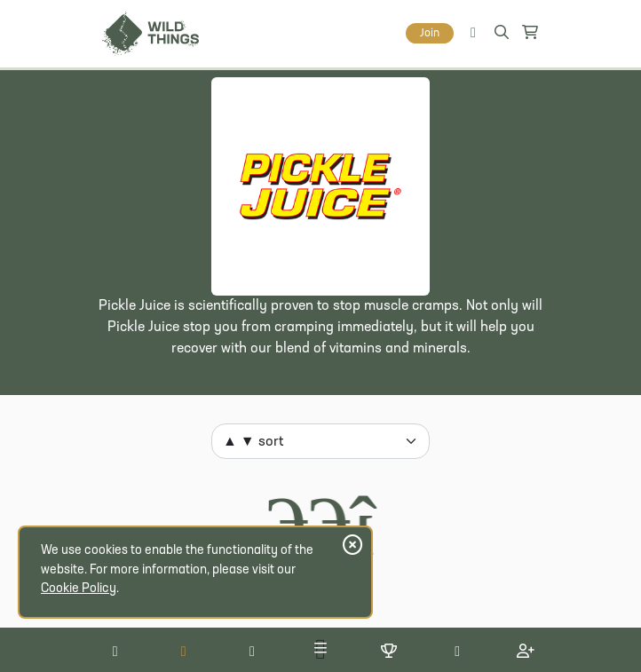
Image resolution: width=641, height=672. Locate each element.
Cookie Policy (79, 589)
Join (430, 33)
